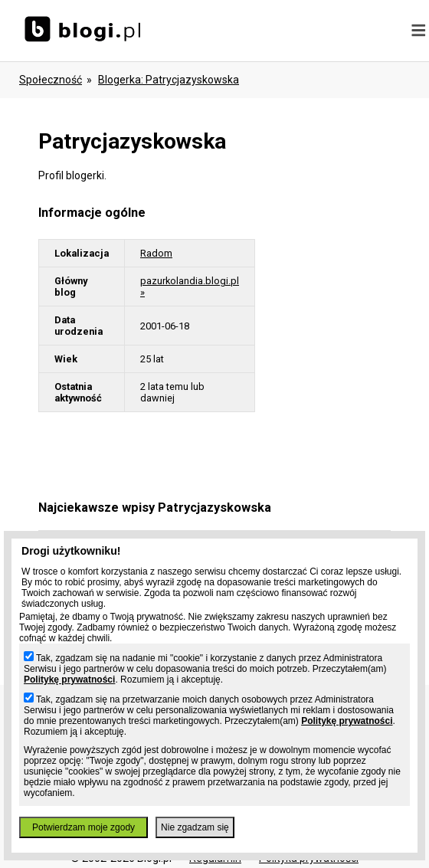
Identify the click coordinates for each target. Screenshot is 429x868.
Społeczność (51, 80)
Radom (156, 253)
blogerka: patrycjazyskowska (169, 80)
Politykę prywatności (69, 680)
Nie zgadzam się (195, 827)
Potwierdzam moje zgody (84, 827)
